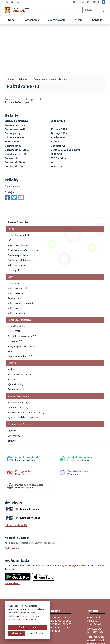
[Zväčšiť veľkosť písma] (88, 2)
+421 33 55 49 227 (96, 591)
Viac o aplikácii (12, 537)
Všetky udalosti (12, 502)
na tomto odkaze (16, 619)
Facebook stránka (96, 597)
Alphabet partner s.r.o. (94, 630)
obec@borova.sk (96, 594)
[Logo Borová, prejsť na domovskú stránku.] (18, 10)
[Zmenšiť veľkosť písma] (79, 2)
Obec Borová (99, 633)
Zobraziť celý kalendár (16, 479)
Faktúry (30, 56)
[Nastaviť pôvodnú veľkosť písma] (83, 2)
